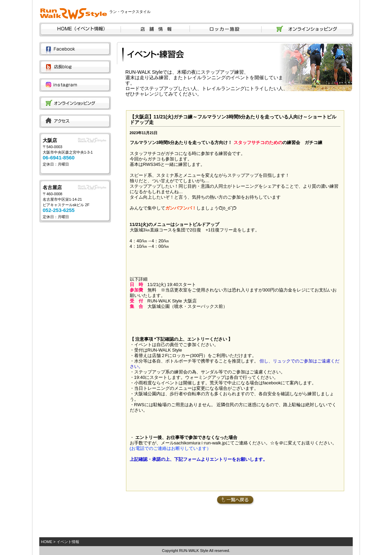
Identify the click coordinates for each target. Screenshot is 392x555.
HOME (47, 542)
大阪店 (50, 140)
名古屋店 (52, 187)
